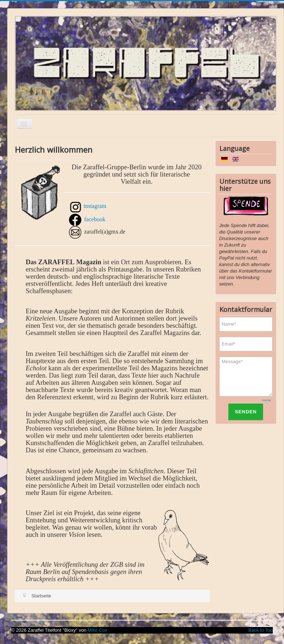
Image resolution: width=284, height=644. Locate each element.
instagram (95, 206)
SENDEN (246, 412)
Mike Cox (98, 630)
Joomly (266, 400)
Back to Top (261, 630)
